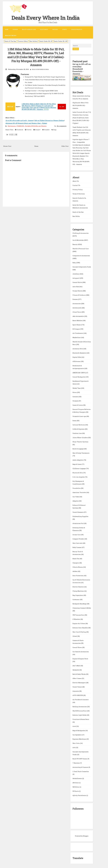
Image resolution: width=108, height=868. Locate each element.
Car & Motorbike (78, 240)
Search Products (77, 29)
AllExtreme (77, 361)
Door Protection (78, 576)
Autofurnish (77, 308)
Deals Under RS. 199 (61, 41)
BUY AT (10, 107)
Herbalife (76, 670)
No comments (61, 126)
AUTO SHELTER (78, 695)
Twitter (28, 130)
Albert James (77, 678)
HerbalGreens (77, 778)
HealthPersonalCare (80, 711)
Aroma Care (77, 535)
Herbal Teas (77, 388)
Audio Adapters (78, 460)
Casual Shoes (77, 647)
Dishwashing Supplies (80, 516)
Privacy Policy (78, 190)
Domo (75, 421)
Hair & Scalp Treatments (81, 453)
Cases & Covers (78, 405)
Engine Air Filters (79, 623)
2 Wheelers (77, 619)
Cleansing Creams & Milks (82, 608)
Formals (76, 401)
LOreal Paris (77, 312)
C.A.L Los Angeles (79, 477)
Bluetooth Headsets (79, 353)
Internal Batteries (79, 425)
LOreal (75, 636)
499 (62, 107)
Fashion (15, 29)
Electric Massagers (79, 683)
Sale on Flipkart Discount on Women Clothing (49, 120)
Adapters (76, 501)
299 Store (76, 783)
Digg (54, 130)
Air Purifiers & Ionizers (81, 700)
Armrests (76, 691)
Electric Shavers (78, 587)
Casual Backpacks (79, 377)
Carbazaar (76, 599)
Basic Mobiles (78, 320)
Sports (64, 29)
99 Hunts (76, 791)
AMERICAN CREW (79, 373)
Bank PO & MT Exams (80, 759)
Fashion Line (77, 433)
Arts (74, 747)
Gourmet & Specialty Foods (82, 267)
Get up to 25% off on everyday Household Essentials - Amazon (82, 69)
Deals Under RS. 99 (46, 41)
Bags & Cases (77, 464)
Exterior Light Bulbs (80, 715)
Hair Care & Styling (79, 632)
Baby (74, 263)
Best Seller (76, 216)
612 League (76, 329)
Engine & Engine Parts (80, 659)
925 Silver (76, 787)
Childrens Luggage (79, 468)
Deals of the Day (78, 212)
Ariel (74, 726)
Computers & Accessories (81, 256)
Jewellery (76, 274)
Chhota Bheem (78, 567)
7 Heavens (76, 763)
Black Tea (76, 559)
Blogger (86, 836)
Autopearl (76, 278)
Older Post (65, 146)
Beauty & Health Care (29, 29)
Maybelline (77, 337)
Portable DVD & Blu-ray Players (36, 126)
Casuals (75, 397)
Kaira (75, 392)
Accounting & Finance (80, 767)
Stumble (46, 130)
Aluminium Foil (78, 523)
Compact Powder (78, 539)
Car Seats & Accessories (81, 652)
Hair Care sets (78, 543)
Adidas (75, 571)
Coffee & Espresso (79, 429)
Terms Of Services (79, 194)
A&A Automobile (78, 316)
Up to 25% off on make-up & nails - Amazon (19, 120)
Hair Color (76, 743)
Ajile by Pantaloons (79, 795)
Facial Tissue (77, 687)
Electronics (44, 29)
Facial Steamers (78, 512)
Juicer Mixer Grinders (80, 438)
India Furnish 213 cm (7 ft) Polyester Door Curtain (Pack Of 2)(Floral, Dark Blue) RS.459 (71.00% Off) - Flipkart (82, 118)
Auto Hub (76, 287)
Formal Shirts (78, 291)
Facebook (19, 130)
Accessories (77, 304)
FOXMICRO (20, 126)
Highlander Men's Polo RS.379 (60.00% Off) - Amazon (80, 105)
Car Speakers (77, 735)
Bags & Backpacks (79, 731)
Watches (55, 29)
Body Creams (77, 547)
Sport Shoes (77, 325)
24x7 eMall (77, 666)
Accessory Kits (78, 349)
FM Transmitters (79, 615)
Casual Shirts (77, 282)
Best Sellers (34, 41)
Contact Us (76, 185)
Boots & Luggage (78, 449)
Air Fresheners (78, 333)
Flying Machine (78, 591)
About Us (76, 181)
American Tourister (79, 492)
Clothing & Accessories (81, 233)
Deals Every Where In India (45, 18)
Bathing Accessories (80, 707)
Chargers (76, 563)
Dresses (75, 299)
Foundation (77, 488)
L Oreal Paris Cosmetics (81, 771)
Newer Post (7, 146)
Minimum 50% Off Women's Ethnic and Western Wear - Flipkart (26, 123)
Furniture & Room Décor (81, 719)
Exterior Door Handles (80, 628)
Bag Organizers (78, 595)
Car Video (76, 497)
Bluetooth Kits (78, 473)
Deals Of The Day (10, 41)
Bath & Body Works (79, 674)
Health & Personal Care (81, 249)
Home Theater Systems (80, 442)
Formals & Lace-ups (79, 416)
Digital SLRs (77, 357)
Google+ (37, 130)
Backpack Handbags (80, 604)
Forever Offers (23, 41)
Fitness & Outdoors (79, 295)
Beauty (75, 244)
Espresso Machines (79, 739)
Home (7, 29)
